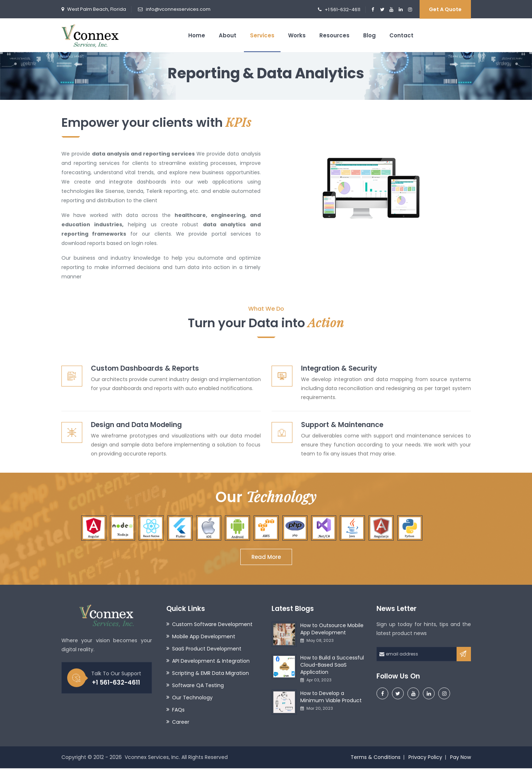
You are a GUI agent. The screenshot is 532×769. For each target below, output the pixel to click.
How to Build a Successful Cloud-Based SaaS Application (332, 666)
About (228, 35)
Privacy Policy (425, 758)
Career (181, 723)
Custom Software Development (212, 625)
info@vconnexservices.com (178, 9)
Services (262, 35)
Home (197, 35)
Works (297, 35)
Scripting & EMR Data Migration (211, 674)
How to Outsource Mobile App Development (332, 630)
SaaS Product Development (207, 649)
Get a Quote (445, 9)
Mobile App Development (204, 637)
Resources (334, 35)
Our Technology (192, 698)
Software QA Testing (198, 686)
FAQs (178, 710)
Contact (401, 35)
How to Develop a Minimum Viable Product (331, 698)
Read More (266, 558)
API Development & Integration (211, 662)
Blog (369, 35)
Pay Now (461, 758)
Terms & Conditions (376, 758)
